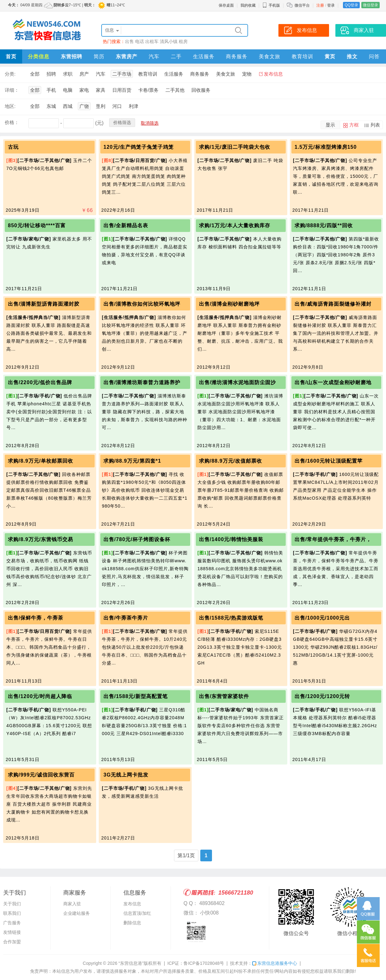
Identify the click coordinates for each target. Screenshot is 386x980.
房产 (84, 74)
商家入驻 (72, 904)
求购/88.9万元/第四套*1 (132, 461)
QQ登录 (351, 5)
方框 (354, 125)
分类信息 (39, 56)
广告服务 (12, 923)
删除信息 (132, 923)
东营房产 (127, 56)
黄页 (330, 56)
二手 (176, 56)
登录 (331, 5)
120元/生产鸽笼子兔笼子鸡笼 (139, 147)
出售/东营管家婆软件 (224, 696)
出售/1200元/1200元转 (322, 696)
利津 (134, 106)
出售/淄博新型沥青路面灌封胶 (44, 304)
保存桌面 (226, 5)
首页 (11, 56)
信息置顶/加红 (137, 913)
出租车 (152, 41)
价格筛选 (122, 122)
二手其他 (175, 90)
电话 (140, 41)
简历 (99, 56)
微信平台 (302, 5)
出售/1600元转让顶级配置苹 (329, 461)
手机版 (271, 5)
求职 (68, 74)
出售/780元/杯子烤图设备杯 (137, 539)
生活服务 (204, 56)
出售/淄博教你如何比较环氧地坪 (142, 304)
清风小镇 (169, 41)
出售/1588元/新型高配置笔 (136, 696)
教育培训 (302, 56)
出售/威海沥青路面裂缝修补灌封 (333, 304)
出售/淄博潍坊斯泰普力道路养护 (142, 382)
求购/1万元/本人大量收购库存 (235, 225)
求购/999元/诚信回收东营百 (41, 775)
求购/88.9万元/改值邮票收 (230, 461)
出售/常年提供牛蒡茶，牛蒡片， (333, 539)
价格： (12, 122)
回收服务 (201, 90)
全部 (35, 74)
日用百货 (122, 90)
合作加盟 (12, 942)
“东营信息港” (131, 963)
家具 (101, 90)
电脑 (68, 90)
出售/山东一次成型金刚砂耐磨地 (333, 382)
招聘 (51, 74)
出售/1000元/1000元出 (322, 618)
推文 (352, 56)
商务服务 (237, 56)
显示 (330, 125)
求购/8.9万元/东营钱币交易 (40, 539)
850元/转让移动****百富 (37, 225)
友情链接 (12, 932)
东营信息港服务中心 (275, 963)
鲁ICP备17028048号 (204, 963)
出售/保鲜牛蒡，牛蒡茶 (36, 618)
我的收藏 (248, 5)
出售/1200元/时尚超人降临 (40, 696)
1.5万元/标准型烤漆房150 (326, 147)
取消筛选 (150, 123)
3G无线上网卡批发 (126, 775)
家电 (84, 90)
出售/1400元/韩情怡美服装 (231, 539)
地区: (10, 106)
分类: (10, 74)
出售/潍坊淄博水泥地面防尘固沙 (237, 382)
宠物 (247, 74)
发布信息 (273, 74)
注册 (320, 5)
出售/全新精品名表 (126, 225)
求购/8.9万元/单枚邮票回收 (40, 461)
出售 (129, 41)
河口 (117, 106)
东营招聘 (72, 56)
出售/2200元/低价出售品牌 (40, 382)
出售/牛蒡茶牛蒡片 (126, 618)
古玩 (13, 147)
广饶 (84, 106)
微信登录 (370, 5)
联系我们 (12, 913)
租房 (183, 41)
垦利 (101, 106)
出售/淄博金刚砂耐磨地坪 (229, 304)
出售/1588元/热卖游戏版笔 (231, 618)
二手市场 (122, 74)
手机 (51, 90)
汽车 (154, 56)
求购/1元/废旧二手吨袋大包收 (235, 147)
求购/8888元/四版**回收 (324, 225)
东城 (51, 106)
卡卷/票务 (148, 90)
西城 (68, 106)
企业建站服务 (77, 913)
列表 (375, 125)
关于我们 (12, 904)
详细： (12, 90)
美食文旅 (270, 56)
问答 (374, 56)
